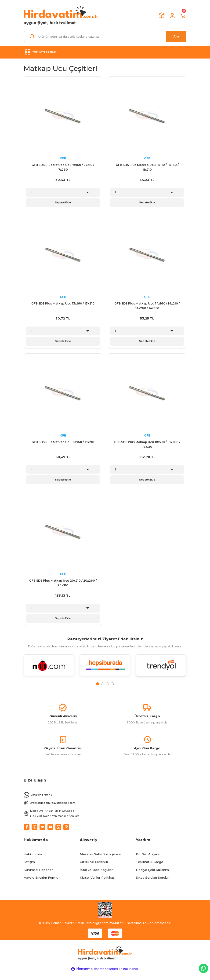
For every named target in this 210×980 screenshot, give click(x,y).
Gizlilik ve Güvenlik (94, 870)
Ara (176, 36)
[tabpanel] (49, 672)
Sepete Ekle (63, 203)
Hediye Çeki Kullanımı (153, 877)
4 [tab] (112, 688)
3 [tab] (107, 688)
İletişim (29, 870)
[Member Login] (172, 15)
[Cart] (183, 15)
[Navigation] (105, 52)
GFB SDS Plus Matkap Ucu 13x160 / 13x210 (63, 304)
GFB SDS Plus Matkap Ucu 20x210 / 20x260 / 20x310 (63, 586)
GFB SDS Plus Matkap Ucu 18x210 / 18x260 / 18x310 (147, 446)
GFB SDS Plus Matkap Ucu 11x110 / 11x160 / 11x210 (147, 167)
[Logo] (61, 15)
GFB (63, 158)
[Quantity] (63, 192)
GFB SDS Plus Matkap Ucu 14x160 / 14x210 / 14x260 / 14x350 (147, 307)
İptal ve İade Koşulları (97, 877)
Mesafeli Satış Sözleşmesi (100, 862)
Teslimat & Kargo (150, 870)
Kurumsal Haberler (38, 877)
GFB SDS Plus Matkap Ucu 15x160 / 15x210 (63, 444)
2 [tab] (103, 688)
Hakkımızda (33, 862)
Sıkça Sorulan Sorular (152, 885)
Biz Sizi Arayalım (149, 862)
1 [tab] (98, 688)
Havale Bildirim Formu (41, 885)
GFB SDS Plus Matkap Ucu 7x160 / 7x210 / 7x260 (63, 167)
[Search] (105, 37)
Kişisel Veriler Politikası (98, 885)
